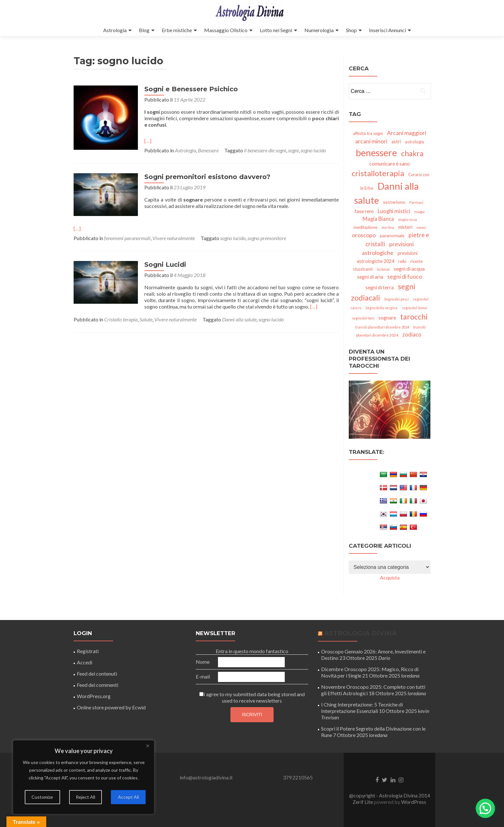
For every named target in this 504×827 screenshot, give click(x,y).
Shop (351, 30)
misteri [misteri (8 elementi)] (405, 227)
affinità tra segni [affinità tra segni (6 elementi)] (368, 133)
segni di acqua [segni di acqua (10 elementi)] (409, 269)
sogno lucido (313, 150)
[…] (148, 141)
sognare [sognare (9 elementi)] (387, 318)
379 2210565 (298, 777)
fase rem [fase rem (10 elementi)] (364, 211)
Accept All (128, 797)
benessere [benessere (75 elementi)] (376, 153)
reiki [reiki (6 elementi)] (402, 261)
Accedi (85, 662)
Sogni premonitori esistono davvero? (207, 177)
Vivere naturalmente (174, 238)
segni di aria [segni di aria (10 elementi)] (370, 277)
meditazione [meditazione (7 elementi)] (365, 227)
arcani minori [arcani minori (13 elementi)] (371, 141)
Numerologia (319, 30)
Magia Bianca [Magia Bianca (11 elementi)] (378, 219)
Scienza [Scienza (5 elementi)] (383, 269)
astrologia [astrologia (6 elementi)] (414, 142)
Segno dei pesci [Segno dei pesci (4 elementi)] (396, 299)
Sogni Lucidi (165, 265)
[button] (485, 808)
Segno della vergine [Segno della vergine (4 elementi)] (382, 308)
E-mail (203, 676)
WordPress (414, 802)
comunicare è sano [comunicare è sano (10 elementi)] (390, 163)
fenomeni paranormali (127, 238)
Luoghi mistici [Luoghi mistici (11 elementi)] (394, 211)
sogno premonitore (267, 238)
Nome (203, 662)
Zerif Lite (363, 802)
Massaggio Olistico (226, 30)
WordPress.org (94, 696)
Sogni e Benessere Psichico (191, 89)
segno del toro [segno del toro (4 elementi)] (363, 318)
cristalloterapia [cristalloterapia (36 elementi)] (378, 173)
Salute (146, 319)
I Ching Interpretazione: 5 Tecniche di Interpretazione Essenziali (362, 708)
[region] (84, 777)
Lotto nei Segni (276, 30)
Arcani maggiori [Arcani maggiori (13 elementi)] (407, 133)
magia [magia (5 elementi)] (419, 212)
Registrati (88, 651)
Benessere (208, 150)
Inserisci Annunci (387, 30)
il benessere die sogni (265, 150)
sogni (293, 150)
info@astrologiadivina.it (206, 777)
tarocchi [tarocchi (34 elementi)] (414, 317)
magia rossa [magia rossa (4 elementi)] (408, 219)
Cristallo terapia (121, 319)
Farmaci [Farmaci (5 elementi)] (416, 202)
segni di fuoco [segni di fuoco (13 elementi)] (405, 277)
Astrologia (115, 30)
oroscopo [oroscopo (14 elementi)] (364, 235)
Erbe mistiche (177, 30)
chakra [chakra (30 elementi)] (412, 153)
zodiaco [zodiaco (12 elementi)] (412, 334)
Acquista (390, 577)
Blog (144, 30)
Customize (42, 797)
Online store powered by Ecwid (111, 707)
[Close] (148, 746)
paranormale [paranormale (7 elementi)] (392, 235)
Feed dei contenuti (97, 674)
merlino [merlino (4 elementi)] (388, 227)
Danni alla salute (239, 319)
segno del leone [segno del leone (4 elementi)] (414, 308)
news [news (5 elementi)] (421, 227)
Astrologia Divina (360, 633)
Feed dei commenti (98, 685)
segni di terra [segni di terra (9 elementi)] (380, 287)
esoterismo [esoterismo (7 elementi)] (394, 202)
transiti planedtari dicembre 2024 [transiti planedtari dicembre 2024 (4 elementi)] (382, 327)
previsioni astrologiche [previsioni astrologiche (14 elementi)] (388, 248)
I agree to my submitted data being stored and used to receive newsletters (252, 697)
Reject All (85, 797)
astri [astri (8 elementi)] (396, 142)
